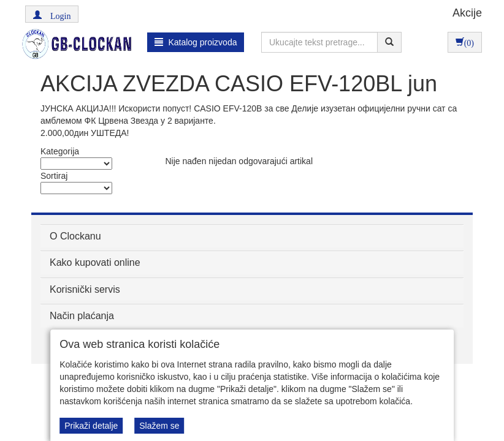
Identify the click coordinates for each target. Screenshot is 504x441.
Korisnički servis (85, 289)
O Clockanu (75, 236)
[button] (52, 14)
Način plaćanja (82, 316)
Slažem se (159, 426)
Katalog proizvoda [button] (196, 42)
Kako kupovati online (95, 262)
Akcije (467, 13)
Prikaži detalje (91, 426)
